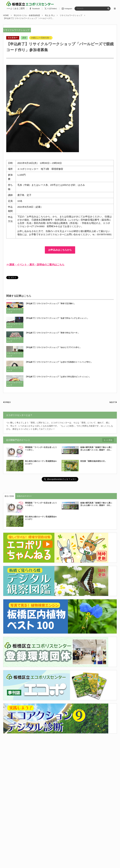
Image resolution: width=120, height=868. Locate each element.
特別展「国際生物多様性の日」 (94, 461)
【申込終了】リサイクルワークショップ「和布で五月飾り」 (50, 304)
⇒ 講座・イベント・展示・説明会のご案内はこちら (35, 265)
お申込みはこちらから (60, 250)
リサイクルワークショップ (16, 30)
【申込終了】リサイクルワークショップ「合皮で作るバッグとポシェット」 (57, 318)
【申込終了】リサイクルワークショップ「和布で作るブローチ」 (52, 333)
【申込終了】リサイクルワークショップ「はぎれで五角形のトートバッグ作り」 (59, 362)
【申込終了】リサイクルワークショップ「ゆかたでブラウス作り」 (53, 347)
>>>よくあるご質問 (16, 9)
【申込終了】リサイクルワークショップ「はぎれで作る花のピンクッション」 (58, 377)
